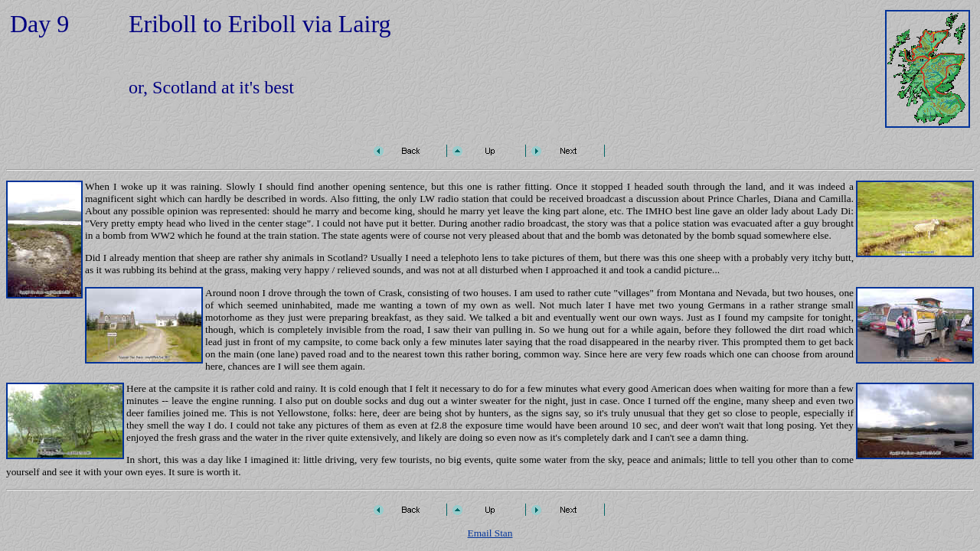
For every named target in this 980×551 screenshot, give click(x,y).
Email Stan (490, 533)
